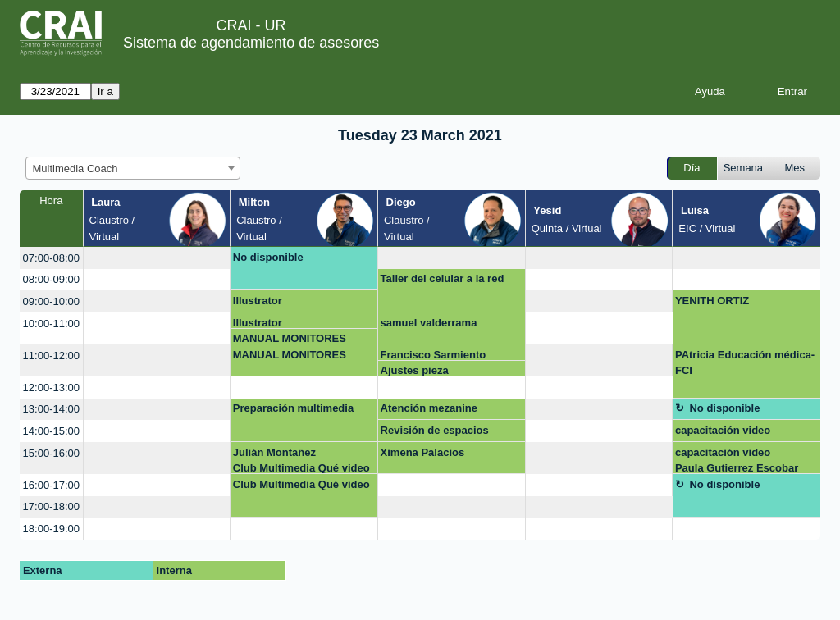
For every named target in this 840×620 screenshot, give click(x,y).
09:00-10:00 (51, 301)
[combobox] (133, 168)
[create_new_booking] (157, 258)
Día (692, 168)
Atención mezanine (429, 408)
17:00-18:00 (51, 506)
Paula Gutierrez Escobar (737, 468)
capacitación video (723, 430)
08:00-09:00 (51, 279)
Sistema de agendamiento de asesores (251, 43)
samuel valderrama (429, 323)
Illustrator (258, 301)
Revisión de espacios (435, 430)
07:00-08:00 (51, 258)
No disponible (268, 257)
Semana (743, 168)
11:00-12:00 (51, 356)
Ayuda (710, 91)
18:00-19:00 (51, 529)
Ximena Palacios (423, 452)
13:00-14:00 (51, 409)
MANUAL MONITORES (290, 338)
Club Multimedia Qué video (301, 468)
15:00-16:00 (51, 453)
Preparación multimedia (293, 408)
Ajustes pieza (415, 370)
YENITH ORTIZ (712, 301)
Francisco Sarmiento (434, 355)
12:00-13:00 (51, 387)
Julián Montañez (274, 452)
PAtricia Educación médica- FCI (745, 363)
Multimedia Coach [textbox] (75, 169)
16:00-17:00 (51, 485)
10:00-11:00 (51, 324)
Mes (795, 168)
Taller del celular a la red (443, 278)
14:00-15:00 (51, 431)
